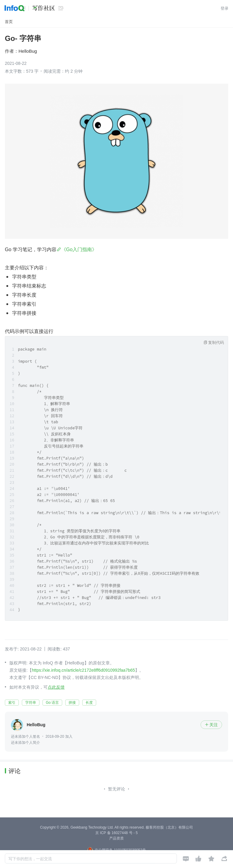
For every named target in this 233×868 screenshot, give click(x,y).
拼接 (72, 703)
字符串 (31, 703)
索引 (12, 703)
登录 (225, 8)
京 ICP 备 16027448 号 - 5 (116, 833)
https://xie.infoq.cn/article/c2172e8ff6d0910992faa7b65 (83, 670)
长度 (89, 703)
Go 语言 (52, 703)
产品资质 (116, 838)
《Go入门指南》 (79, 249)
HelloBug (28, 51)
